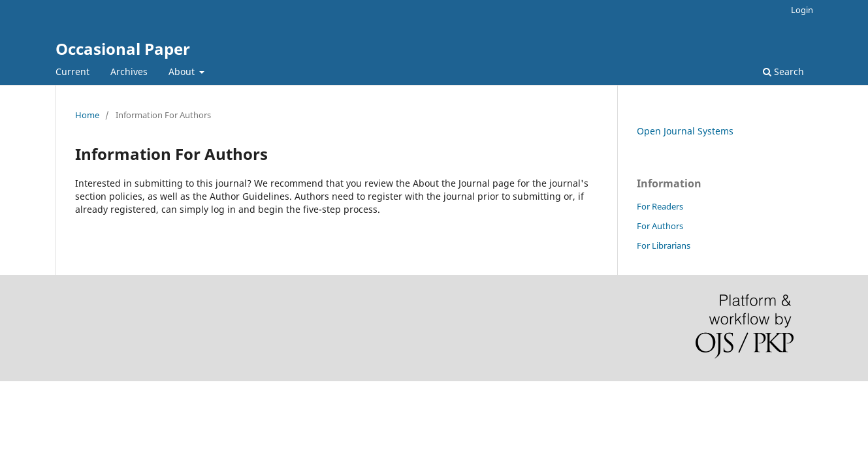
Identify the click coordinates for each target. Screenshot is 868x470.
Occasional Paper (123, 49)
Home (87, 115)
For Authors (660, 226)
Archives (129, 71)
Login (802, 10)
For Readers (660, 206)
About (183, 71)
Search (783, 71)
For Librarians (664, 245)
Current (72, 71)
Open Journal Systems (685, 131)
